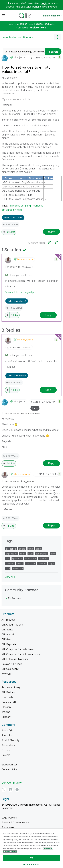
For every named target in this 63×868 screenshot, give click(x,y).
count (20, 563)
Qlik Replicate (9, 644)
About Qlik (7, 730)
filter (31, 554)
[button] (60, 57)
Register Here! (38, 28)
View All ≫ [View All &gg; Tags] (10, 577)
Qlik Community (12, 783)
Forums (16, 598)
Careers (6, 755)
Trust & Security (10, 740)
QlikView (6, 639)
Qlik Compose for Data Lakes (18, 649)
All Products (8, 620)
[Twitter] (4, 790)
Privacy (6, 750)
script (39, 549)
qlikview (10, 563)
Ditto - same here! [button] (13, 217)
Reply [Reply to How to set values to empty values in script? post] (51, 232)
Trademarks (8, 827)
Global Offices (10, 765)
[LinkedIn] (10, 790)
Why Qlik (6, 674)
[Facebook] (17, 790)
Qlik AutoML (8, 634)
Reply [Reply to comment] (48, 315)
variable (42, 563)
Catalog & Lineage (12, 664)
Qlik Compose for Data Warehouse (21, 654)
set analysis (42, 554)
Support (6, 717)
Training (6, 712)
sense (22, 549)
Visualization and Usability (18, 37)
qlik (7, 559)
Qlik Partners (9, 692)
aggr (52, 563)
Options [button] (58, 37)
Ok (31, 858)
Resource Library (11, 687)
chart (23, 554)
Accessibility (8, 745)
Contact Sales (9, 769)
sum (8, 568)
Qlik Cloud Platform (12, 625)
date (31, 549)
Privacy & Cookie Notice (15, 822)
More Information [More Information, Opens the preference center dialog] (31, 864)
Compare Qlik (9, 702)
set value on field (12, 210)
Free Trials (7, 697)
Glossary (6, 707)
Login (44, 3)
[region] (31, 848)
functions (43, 559)
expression (11, 554)
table (53, 554)
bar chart (30, 563)
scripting (38, 206)
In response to (21, 413)
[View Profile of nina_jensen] (20, 57)
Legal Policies (9, 818)
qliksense (17, 559)
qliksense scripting (20, 206)
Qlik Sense (7, 630)
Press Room (8, 735)
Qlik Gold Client (10, 669)
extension (18, 568)
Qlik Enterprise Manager (15, 659)
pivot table (30, 559)
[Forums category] (6, 598)
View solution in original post (21, 292)
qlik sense (11, 549)
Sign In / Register (52, 16)
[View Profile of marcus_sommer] (26, 259)
